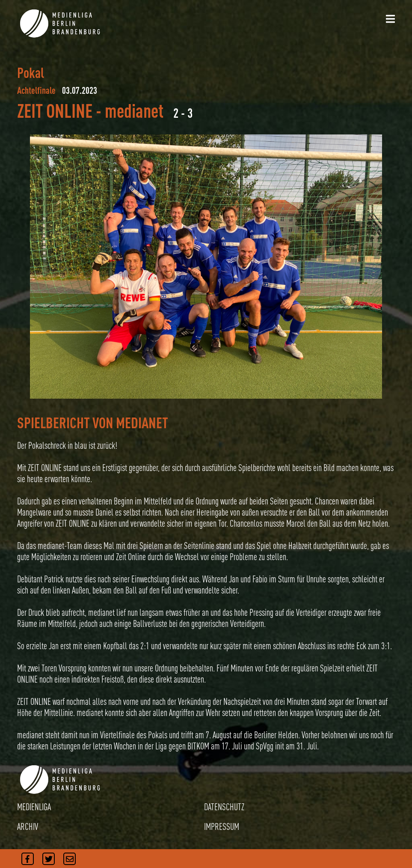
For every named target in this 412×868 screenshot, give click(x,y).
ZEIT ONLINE (55, 111)
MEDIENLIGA (34, 807)
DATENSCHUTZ (224, 807)
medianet (134, 111)
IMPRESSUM (222, 826)
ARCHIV (28, 826)
